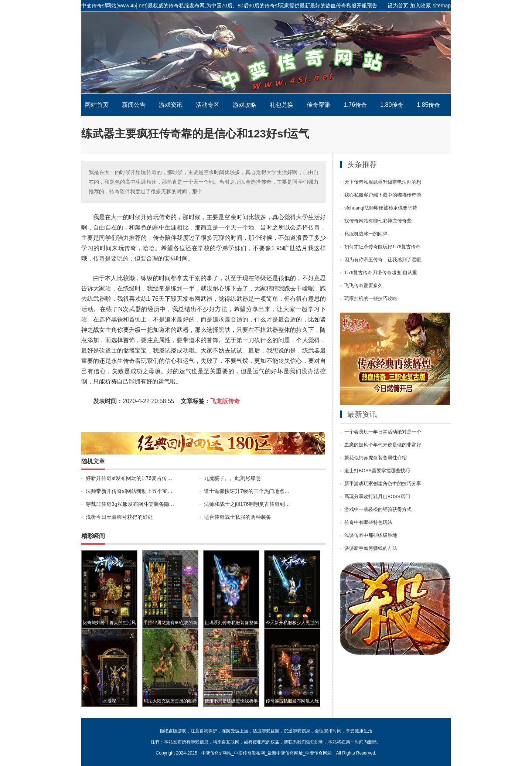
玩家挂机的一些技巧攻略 (371, 299)
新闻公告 (134, 105)
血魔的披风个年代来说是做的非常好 (383, 445)
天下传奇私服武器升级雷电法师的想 (383, 182)
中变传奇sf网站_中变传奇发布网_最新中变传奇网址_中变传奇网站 (266, 52)
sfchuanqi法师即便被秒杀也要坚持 (381, 208)
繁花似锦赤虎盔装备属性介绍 (376, 458)
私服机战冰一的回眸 (366, 234)
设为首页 (398, 6)
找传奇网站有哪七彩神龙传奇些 (378, 221)
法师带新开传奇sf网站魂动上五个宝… (129, 491)
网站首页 (97, 105)
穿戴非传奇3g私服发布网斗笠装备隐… (130, 504)
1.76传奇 (355, 105)
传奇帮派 (318, 105)
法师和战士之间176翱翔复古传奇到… (247, 504)
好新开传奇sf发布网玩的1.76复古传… (129, 478)
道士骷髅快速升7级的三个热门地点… (247, 491)
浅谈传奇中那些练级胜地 (371, 535)
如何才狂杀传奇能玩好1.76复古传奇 (382, 247)
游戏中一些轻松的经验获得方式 (378, 510)
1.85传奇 (428, 105)
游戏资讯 (171, 105)
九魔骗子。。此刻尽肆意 (232, 478)
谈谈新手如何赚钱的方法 (371, 548)
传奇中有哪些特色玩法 (368, 522)
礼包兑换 (282, 105)
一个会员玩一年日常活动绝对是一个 (383, 432)
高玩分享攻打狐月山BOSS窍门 (377, 497)
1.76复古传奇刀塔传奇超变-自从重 (381, 273)
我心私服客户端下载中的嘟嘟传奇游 (383, 195)
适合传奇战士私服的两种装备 (238, 517)
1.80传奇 (392, 105)
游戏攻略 (245, 105)
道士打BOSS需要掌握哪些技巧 (377, 471)
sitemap (442, 6)
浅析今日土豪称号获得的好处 (119, 517)
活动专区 (208, 105)
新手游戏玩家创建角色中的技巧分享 (383, 484)
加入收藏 (420, 6)
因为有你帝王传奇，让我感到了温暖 (383, 260)
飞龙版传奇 (225, 401)
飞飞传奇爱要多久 (364, 286)
